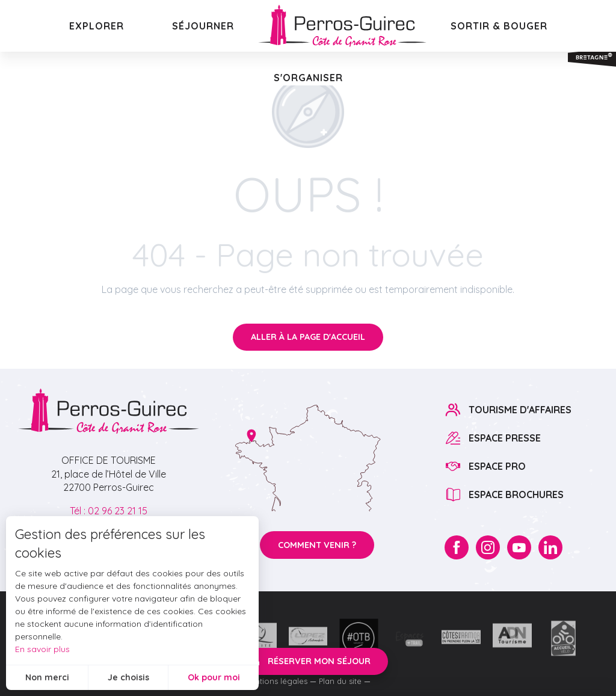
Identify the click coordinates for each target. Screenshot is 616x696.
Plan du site (340, 681)
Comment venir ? (317, 545)
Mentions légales (276, 681)
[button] (97, 26)
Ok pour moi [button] (214, 677)
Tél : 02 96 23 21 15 (109, 511)
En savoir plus (42, 649)
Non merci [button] (47, 677)
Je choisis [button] (128, 677)
